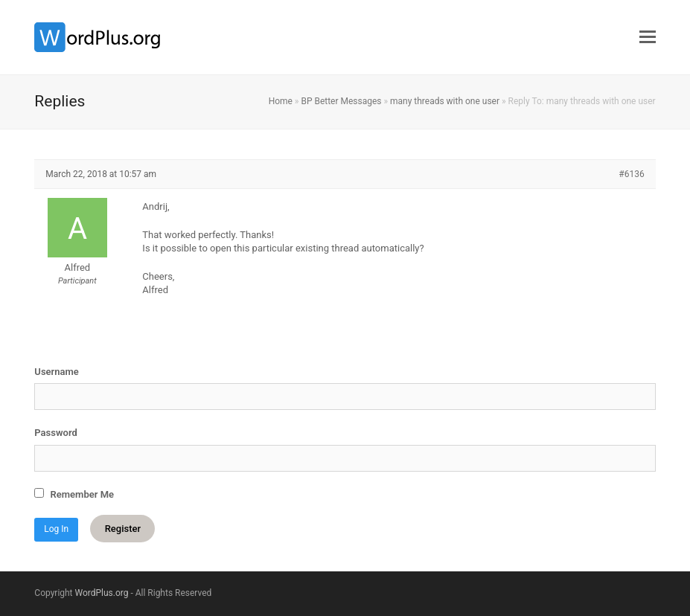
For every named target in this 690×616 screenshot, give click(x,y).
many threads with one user (445, 101)
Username (56, 372)
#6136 (631, 174)
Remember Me (74, 494)
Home (281, 101)
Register (123, 529)
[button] (648, 37)
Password (55, 433)
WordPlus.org (102, 593)
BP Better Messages (341, 101)
